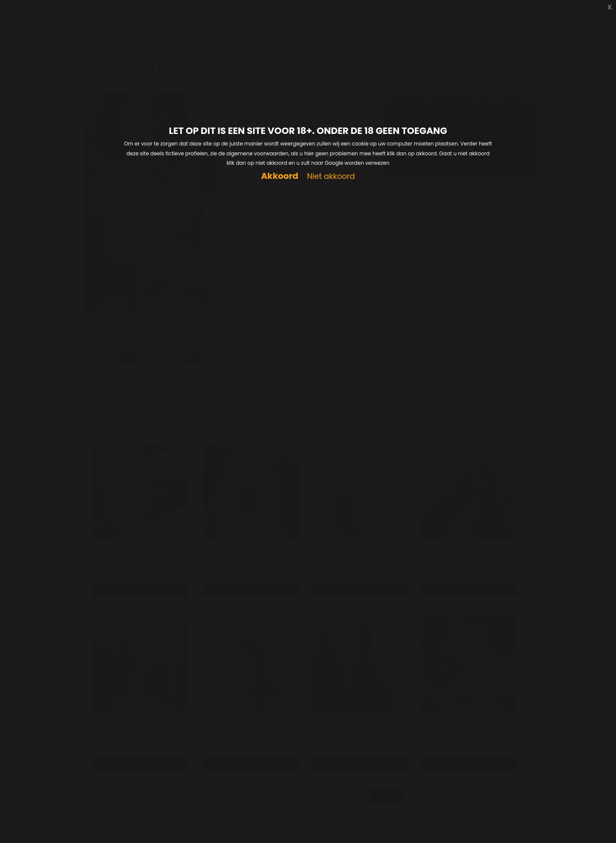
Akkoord (280, 176)
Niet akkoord (331, 177)
